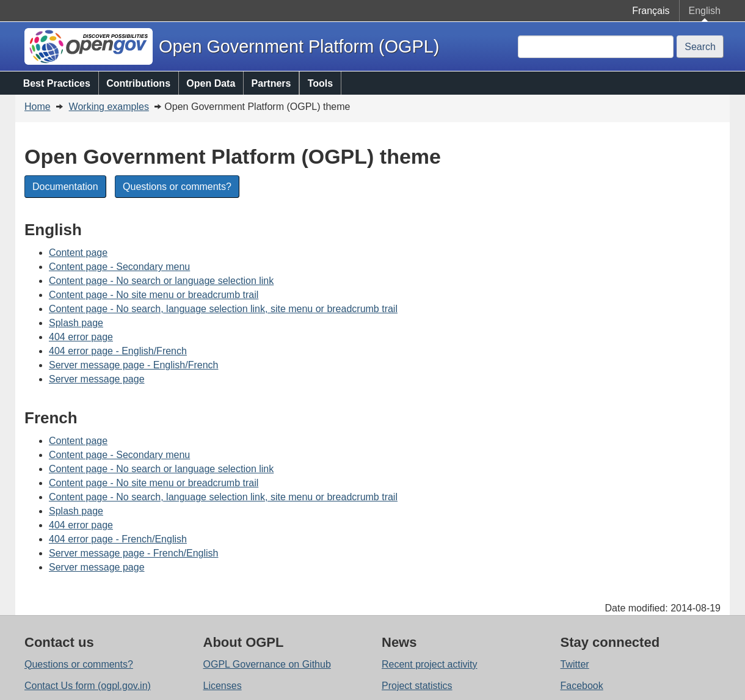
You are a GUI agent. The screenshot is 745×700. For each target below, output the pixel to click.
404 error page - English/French (118, 351)
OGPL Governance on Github (267, 664)
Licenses (223, 686)
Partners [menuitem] (271, 83)
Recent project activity (430, 664)
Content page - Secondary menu (119, 267)
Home (38, 107)
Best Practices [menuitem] (57, 83)
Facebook (582, 686)
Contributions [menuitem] (138, 83)
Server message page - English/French (133, 365)
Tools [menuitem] (320, 83)
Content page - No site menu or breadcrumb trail (154, 295)
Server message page (97, 379)
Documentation (65, 187)
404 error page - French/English (118, 539)
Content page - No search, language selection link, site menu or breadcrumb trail (223, 309)
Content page (78, 253)
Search (700, 47)
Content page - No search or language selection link (161, 281)
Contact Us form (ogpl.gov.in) (88, 686)
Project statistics (417, 686)
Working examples (109, 107)
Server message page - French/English (133, 553)
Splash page (76, 323)
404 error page (81, 337)
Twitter (575, 664)
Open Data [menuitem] (211, 83)
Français (651, 11)
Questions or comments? (177, 187)
